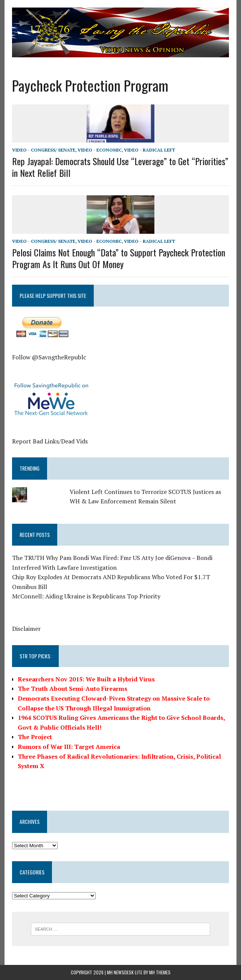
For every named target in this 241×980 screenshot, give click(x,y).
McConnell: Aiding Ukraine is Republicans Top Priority (86, 596)
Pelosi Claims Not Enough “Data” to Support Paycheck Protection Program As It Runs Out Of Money (119, 258)
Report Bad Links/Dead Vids (50, 441)
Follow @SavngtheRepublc (49, 357)
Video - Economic (100, 150)
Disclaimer (26, 629)
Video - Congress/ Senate (44, 150)
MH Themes (160, 972)
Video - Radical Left (149, 150)
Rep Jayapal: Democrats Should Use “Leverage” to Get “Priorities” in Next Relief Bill (120, 167)
